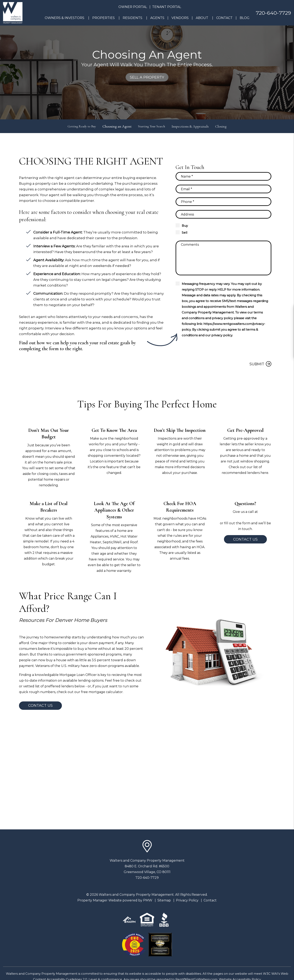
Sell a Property (147, 77)
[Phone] (223, 202)
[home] (13, 13)
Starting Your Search (154, 126)
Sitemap (164, 900)
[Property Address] (223, 214)
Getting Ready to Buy (80, 126)
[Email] (223, 189)
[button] (287, 311)
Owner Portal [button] (133, 7)
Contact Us (245, 539)
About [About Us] (202, 18)
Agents (157, 18)
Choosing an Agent (117, 126)
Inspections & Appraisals (194, 126)
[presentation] (240, 349)
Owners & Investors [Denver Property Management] (65, 18)
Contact (224, 18)
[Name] (223, 176)
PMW (148, 900)
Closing (225, 126)
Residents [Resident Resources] (133, 18)
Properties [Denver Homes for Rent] (104, 18)
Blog (245, 18)
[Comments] (223, 258)
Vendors (180, 18)
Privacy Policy (187, 900)
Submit (257, 364)
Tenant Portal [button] (167, 7)
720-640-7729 (273, 13)
